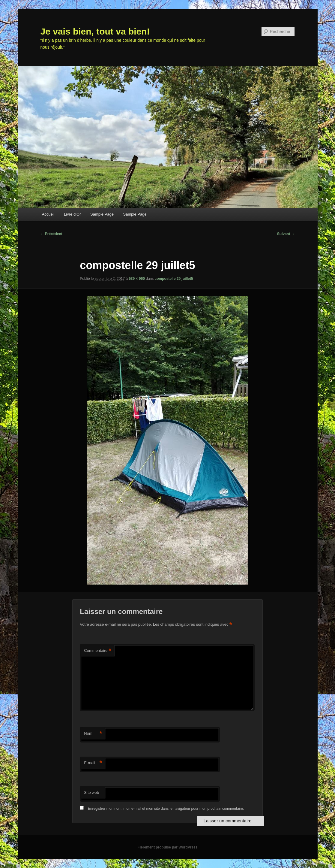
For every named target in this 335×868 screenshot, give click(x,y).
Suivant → (286, 234)
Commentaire (98, 651)
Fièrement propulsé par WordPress (168, 847)
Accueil (48, 214)
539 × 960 (137, 279)
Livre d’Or (72, 214)
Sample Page (102, 214)
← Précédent (51, 234)
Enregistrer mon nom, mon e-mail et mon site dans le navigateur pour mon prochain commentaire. (166, 809)
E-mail (93, 763)
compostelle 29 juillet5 (174, 279)
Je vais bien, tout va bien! (95, 31)
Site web (91, 792)
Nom (93, 734)
